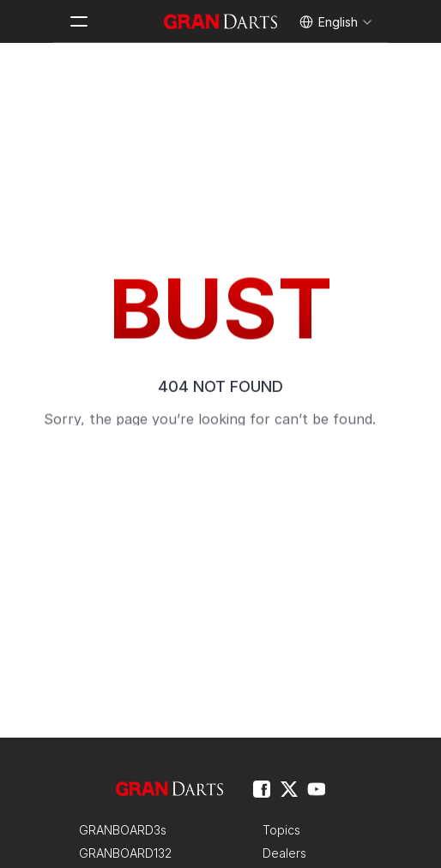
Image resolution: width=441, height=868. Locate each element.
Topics (281, 830)
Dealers (284, 853)
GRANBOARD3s (123, 830)
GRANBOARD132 (125, 853)
